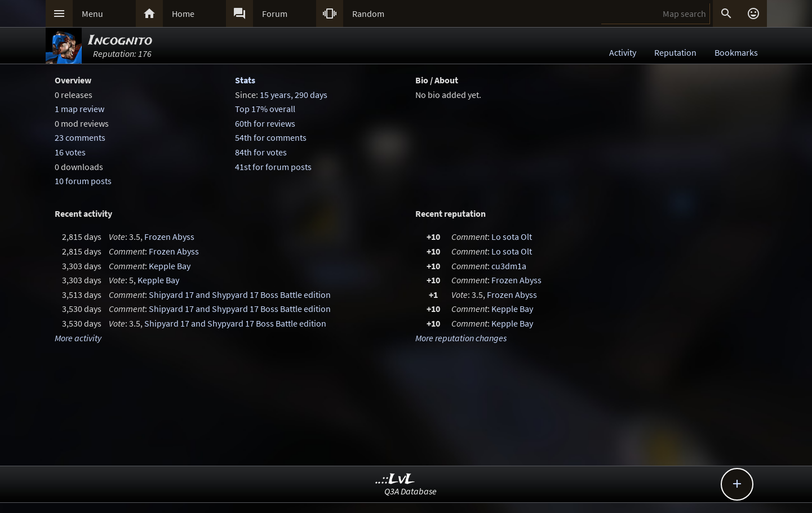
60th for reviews (265, 123)
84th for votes (261, 152)
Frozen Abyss (169, 237)
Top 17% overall (265, 109)
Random (368, 14)
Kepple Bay (170, 266)
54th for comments (271, 137)
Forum (275, 14)
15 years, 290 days (294, 95)
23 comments (80, 137)
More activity (78, 338)
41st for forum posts (273, 167)
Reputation (675, 52)
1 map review (79, 109)
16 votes (70, 152)
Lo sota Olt (512, 237)
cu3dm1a (509, 266)
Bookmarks (736, 52)
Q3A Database (411, 491)
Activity (623, 52)
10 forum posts (83, 181)
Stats (245, 80)
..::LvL (395, 479)
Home (183, 14)
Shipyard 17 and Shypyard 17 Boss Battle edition (240, 295)
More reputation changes (461, 338)
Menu (92, 14)
